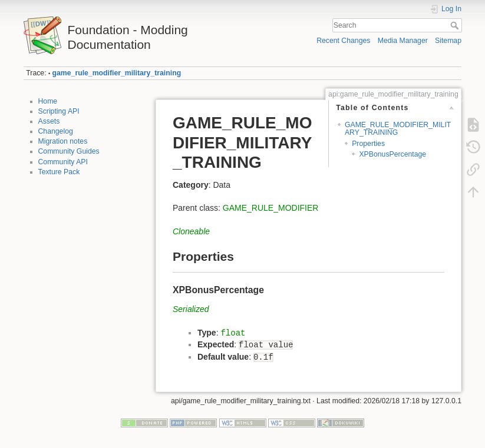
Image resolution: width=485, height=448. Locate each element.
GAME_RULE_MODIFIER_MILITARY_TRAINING (398, 129)
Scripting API (59, 111)
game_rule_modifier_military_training (117, 73)
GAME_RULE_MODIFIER (271, 208)
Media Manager (403, 41)
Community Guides (69, 151)
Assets (49, 121)
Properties (368, 144)
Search (456, 25)
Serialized (191, 309)
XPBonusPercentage (392, 154)
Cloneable (191, 231)
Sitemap (448, 41)
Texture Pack (59, 172)
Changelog (56, 131)
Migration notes (63, 141)
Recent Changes (343, 41)
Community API (63, 162)
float (233, 333)
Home (48, 101)
